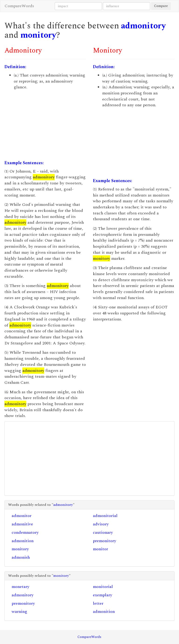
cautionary (103, 532)
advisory (101, 524)
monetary (20, 587)
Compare (161, 6)
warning (19, 612)
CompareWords (19, 6)
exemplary (103, 595)
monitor (100, 549)
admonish (21, 557)
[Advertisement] (45, 125)
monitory (38, 35)
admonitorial (105, 516)
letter (98, 603)
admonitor (22, 516)
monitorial (103, 587)
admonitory (143, 26)
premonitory (105, 541)
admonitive (22, 524)
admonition (23, 541)
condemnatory (25, 532)
